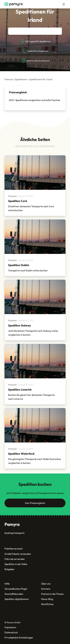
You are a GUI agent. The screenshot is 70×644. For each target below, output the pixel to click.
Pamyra (9, 79)
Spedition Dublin (19, 265)
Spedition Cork (18, 201)
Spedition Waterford (21, 454)
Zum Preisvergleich (35, 503)
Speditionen (21, 79)
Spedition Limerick (20, 390)
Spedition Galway (19, 325)
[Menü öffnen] (64, 4)
